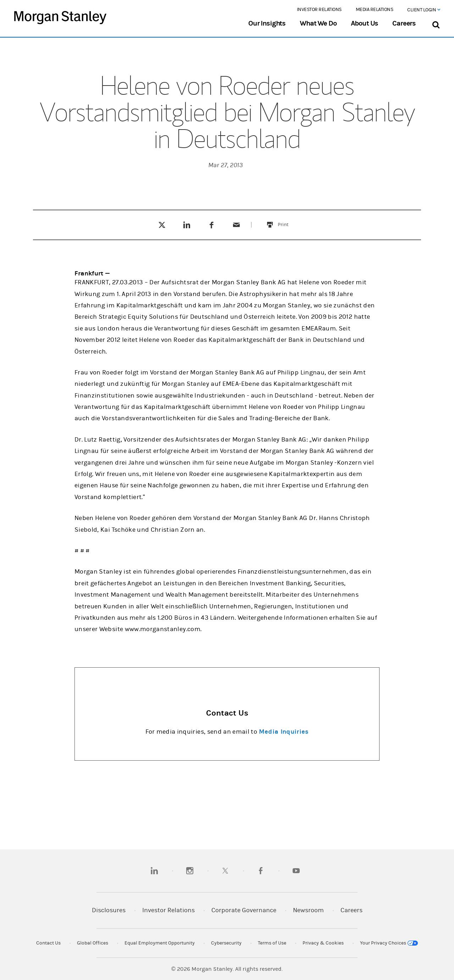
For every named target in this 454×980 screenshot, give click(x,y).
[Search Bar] (436, 23)
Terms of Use (272, 943)
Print (287, 220)
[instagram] (190, 871)
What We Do (318, 23)
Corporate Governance (244, 910)
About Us (365, 23)
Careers (404, 23)
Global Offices (93, 943)
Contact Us (48, 943)
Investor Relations (319, 10)
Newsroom (308, 910)
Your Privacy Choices (389, 943)
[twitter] (225, 871)
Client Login (423, 10)
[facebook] (261, 871)
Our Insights (267, 23)
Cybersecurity (226, 943)
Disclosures (109, 910)
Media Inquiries (284, 732)
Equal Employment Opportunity (160, 943)
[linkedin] (154, 871)
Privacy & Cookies (323, 943)
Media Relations (375, 10)
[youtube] (296, 871)
